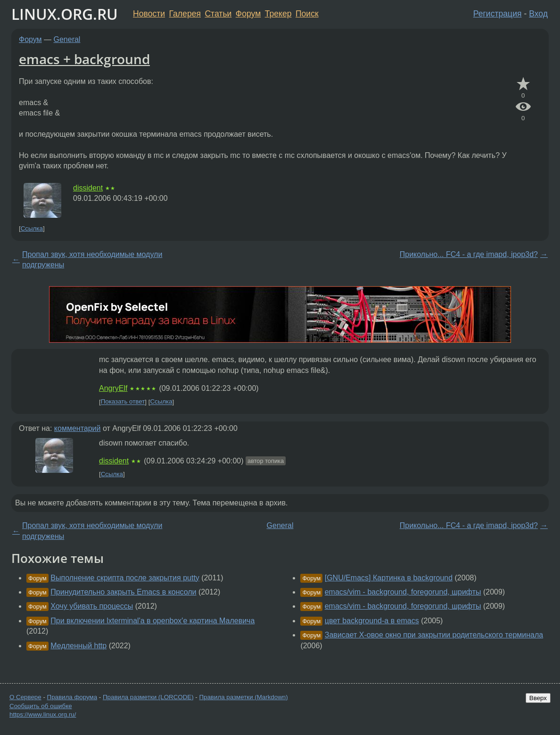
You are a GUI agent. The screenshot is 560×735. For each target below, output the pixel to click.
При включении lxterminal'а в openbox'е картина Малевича (152, 621)
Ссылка (32, 228)
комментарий (78, 428)
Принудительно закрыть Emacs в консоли (123, 592)
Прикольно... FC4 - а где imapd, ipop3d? (469, 254)
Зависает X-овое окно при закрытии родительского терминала (434, 635)
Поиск (307, 14)
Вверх (538, 698)
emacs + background (84, 59)
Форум (248, 14)
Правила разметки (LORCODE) (148, 697)
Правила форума (72, 697)
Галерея (185, 14)
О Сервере (25, 697)
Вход (538, 14)
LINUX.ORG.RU (65, 14)
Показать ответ (123, 402)
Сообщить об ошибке (41, 706)
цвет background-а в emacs (372, 621)
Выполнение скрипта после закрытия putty (125, 578)
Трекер (278, 14)
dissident (88, 188)
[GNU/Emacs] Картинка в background (389, 578)
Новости (149, 14)
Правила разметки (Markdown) (243, 697)
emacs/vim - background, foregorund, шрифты (403, 592)
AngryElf (113, 388)
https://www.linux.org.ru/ (43, 714)
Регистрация (498, 14)
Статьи (218, 14)
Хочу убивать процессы (92, 606)
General (67, 39)
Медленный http (78, 646)
